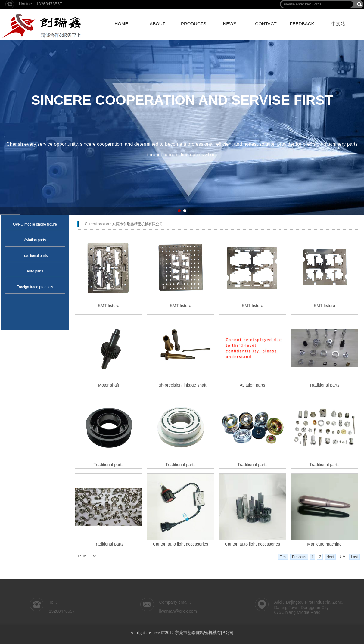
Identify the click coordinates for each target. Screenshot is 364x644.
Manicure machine (324, 544)
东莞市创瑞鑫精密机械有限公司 (138, 224)
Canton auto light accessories (181, 544)
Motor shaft (108, 385)
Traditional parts (35, 256)
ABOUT (157, 24)
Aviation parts (35, 240)
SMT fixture (109, 306)
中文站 (338, 24)
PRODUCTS (194, 24)
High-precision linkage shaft (181, 385)
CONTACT (266, 24)
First (283, 557)
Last (355, 557)
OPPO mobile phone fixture (35, 224)
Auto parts (35, 271)
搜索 (359, 4)
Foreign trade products (35, 287)
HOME (121, 24)
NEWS (230, 24)
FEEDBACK (302, 24)
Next (330, 557)
